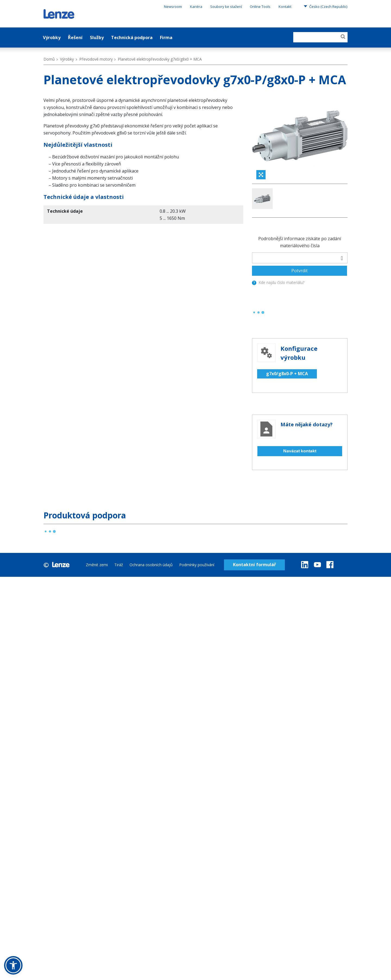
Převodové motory (96, 59)
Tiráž (119, 495)
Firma (166, 37)
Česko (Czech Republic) (325, 6)
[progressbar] (258, 242)
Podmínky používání (197, 495)
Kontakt (285, 7)
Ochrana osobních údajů (151, 495)
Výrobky (52, 37)
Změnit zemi (97, 495)
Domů (49, 59)
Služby (97, 37)
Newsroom (173, 7)
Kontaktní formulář (254, 495)
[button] (13, 965)
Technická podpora (132, 37)
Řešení (75, 37)
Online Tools (260, 7)
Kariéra (196, 7)
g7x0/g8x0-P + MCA (287, 303)
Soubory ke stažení (226, 7)
